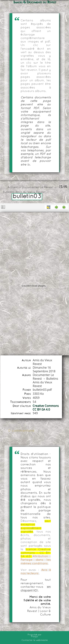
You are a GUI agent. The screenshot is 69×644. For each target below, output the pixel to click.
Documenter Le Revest (38, 187)
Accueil (13, 187)
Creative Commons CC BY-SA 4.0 (46, 408)
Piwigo (35, 637)
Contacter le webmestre (35, 640)
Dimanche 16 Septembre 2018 (44, 369)
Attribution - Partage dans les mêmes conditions (36, 560)
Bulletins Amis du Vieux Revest (24, 192)
